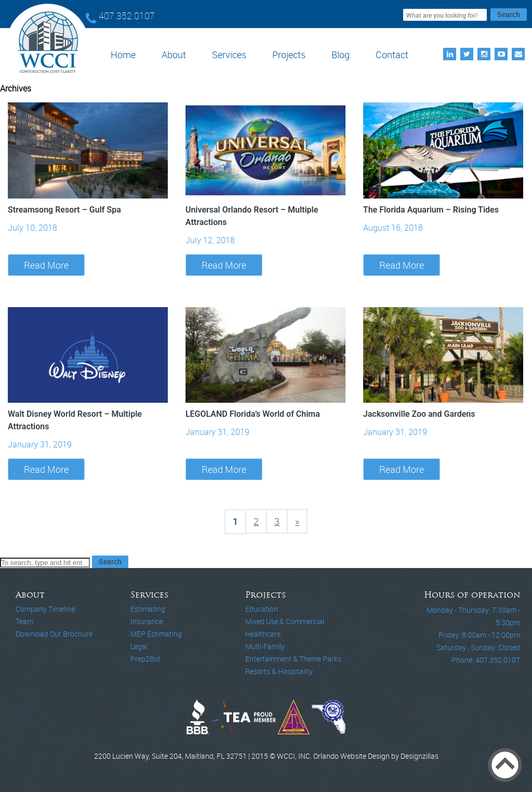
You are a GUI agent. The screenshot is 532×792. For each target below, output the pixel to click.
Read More (46, 265)
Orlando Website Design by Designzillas (376, 756)
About (174, 55)
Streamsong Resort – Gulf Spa (64, 210)
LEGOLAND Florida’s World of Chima (253, 414)
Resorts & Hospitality (279, 671)
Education (262, 609)
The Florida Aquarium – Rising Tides (431, 210)
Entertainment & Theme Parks (293, 659)
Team (24, 621)
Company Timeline (45, 609)
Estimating (148, 609)
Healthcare (263, 634)
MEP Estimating (156, 634)
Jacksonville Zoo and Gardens (419, 414)
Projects (289, 55)
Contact (392, 55)
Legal (139, 646)
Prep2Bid (145, 659)
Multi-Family (265, 646)
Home (123, 55)
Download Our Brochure (54, 634)
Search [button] (509, 14)
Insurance (147, 621)
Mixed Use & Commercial (285, 621)
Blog (341, 55)
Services (229, 55)
